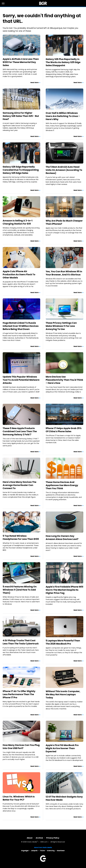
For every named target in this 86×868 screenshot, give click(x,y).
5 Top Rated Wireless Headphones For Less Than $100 (21, 537)
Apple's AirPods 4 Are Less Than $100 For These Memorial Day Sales (21, 62)
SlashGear (61, 851)
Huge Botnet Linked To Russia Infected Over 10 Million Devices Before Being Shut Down (21, 326)
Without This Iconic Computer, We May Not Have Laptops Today (63, 694)
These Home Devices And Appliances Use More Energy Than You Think (62, 485)
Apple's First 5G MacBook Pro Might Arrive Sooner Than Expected (62, 748)
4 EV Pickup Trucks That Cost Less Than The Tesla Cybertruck (21, 642)
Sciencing (51, 851)
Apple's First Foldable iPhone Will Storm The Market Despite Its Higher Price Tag (64, 590)
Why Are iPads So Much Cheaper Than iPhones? (64, 222)
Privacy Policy (53, 838)
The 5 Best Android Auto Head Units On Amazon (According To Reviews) (64, 170)
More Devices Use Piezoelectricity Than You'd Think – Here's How (64, 380)
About (30, 838)
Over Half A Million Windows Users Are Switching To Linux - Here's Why (63, 116)
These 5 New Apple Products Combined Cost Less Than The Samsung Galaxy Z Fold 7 (20, 431)
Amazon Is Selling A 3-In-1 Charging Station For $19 (18, 222)
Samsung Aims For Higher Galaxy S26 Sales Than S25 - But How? (21, 116)
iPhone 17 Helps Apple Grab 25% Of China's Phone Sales (64, 430)
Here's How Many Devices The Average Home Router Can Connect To (19, 485)
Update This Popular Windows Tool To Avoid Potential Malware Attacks (21, 380)
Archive (39, 838)
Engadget (25, 851)
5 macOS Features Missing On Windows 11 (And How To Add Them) (20, 590)
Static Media (32, 842)
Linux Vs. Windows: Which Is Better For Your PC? (19, 798)
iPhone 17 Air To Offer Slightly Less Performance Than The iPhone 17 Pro (19, 694)
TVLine (42, 851)
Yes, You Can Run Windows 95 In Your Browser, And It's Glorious (64, 273)
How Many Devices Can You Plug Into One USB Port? (21, 747)
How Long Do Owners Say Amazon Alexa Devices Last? (62, 538)
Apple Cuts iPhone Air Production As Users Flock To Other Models (19, 274)
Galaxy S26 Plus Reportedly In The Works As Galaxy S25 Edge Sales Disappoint (63, 62)
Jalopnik (34, 851)
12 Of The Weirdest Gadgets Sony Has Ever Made (64, 798)
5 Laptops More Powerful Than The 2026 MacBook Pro (63, 642)
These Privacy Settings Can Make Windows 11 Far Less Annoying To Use (61, 326)
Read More (34, 83)
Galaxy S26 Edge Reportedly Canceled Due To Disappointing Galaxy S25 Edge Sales (21, 170)
